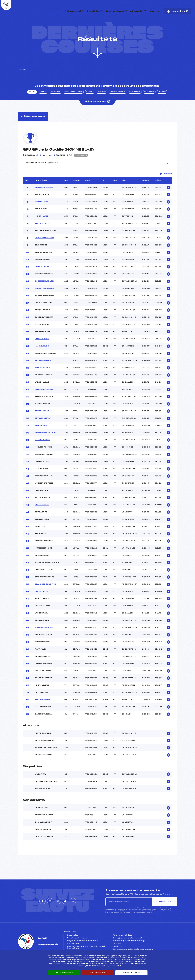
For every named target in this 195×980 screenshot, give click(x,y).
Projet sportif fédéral (78, 950)
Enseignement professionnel (127, 950)
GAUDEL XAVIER (43, 452)
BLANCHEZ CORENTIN (45, 596)
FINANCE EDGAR (43, 372)
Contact (43, 950)
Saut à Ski (102, 104)
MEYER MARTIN (42, 228)
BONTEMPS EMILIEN (45, 199)
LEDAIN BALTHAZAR (44, 300)
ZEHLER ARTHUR (43, 379)
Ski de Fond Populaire (73, 104)
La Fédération (136, 11)
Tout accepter (64, 973)
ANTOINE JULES (43, 235)
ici (152, 924)
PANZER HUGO (42, 437)
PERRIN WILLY (42, 423)
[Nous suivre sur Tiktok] (187, 3)
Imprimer (166, 185)
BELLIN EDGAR (42, 517)
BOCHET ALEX (42, 603)
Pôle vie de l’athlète (122, 947)
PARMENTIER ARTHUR (45, 444)
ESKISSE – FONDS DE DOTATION (124, 3)
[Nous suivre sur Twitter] (182, 3)
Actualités (154, 11)
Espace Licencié (178, 11)
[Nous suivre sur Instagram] (185, 3)
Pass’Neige (73, 947)
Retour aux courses (33, 128)
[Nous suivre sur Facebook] (179, 3)
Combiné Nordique (118, 104)
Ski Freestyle (135, 104)
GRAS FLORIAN (42, 278)
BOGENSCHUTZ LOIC (45, 293)
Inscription (165, 913)
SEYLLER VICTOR (43, 430)
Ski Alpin (32, 104)
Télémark (162, 104)
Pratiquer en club (73, 11)
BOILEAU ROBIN (43, 711)
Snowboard (149, 104)
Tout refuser (98, 973)
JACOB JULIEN (42, 351)
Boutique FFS (161, 3)
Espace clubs (146, 3)
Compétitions (94, 11)
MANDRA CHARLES (44, 639)
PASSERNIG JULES (44, 401)
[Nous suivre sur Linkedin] (190, 3)
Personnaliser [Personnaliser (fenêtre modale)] (131, 973)
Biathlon (43, 104)
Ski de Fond (56, 104)
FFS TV (172, 3)
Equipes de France (115, 11)
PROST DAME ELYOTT (45, 250)
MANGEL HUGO (42, 358)
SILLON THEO (41, 213)
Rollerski (90, 104)
